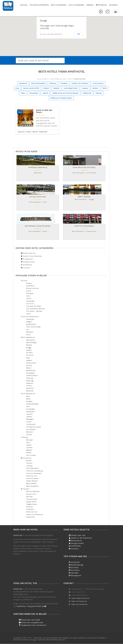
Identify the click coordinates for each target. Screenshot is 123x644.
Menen (29, 368)
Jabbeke (29, 360)
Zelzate (29, 434)
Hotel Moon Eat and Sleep (84, 167)
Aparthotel (23, 83)
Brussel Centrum (33, 288)
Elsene (29, 291)
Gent (28, 407)
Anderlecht (30, 286)
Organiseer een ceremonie (33, 625)
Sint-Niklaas (31, 429)
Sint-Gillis (30, 304)
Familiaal (64, 83)
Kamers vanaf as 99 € (31, 88)
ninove (29, 422)
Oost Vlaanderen (76, 5)
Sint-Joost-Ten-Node (34, 306)
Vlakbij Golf (87, 93)
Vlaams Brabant (32, 481)
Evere (28, 296)
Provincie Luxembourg (34, 471)
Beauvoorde (30, 340)
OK (78, 34)
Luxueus (85, 88)
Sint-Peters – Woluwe (34, 311)
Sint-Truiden (31, 455)
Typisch (45, 93)
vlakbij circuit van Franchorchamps (65, 93)
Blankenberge (31, 342)
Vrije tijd (99, 93)
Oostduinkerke (32, 376)
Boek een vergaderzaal (31, 622)
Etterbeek (30, 293)
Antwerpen (30, 319)
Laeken (29, 298)
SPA (70, 79)
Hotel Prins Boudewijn (84, 226)
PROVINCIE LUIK (58, 79)
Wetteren (30, 432)
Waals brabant (32, 483)
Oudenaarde (31, 424)
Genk (28, 442)
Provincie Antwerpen (39, 5)
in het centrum (98, 83)
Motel (105, 88)
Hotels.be (18, 535)
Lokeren (29, 417)
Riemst (29, 453)
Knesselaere (31, 412)
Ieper (28, 358)
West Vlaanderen (59, 5)
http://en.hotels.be (80, 604)
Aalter (28, 399)
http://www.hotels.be (80, 598)
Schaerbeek (30, 301)
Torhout (29, 386)
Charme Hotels (32, 499)
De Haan (29, 353)
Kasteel (46, 88)
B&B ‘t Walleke (84, 197)
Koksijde (74, 573)
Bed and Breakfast (38, 83)
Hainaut (29, 463)
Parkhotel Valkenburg (38, 167)
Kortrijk (29, 365)
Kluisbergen (31, 409)
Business (53, 83)
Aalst (28, 396)
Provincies (101, 5)
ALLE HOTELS (43, 79)
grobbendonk (31, 324)
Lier (28, 329)
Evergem (29, 401)
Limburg (90, 5)
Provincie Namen (33, 478)
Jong (17, 88)
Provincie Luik (32, 476)
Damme (29, 350)
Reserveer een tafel (29, 620)
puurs (28, 335)
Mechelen (30, 332)
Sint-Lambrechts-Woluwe (35, 309)
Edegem (29, 322)
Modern (95, 88)
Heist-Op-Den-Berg (33, 327)
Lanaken (29, 448)
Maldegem (30, 419)
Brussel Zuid (31, 494)
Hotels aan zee (28, 253)
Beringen (30, 440)
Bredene (29, 345)
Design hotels (28, 262)
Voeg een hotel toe (36, 606)
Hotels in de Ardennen (80, 83)
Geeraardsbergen (32, 404)
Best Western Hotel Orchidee (38, 226)
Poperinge (30, 381)
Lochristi (29, 414)
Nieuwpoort (31, 373)
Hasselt (29, 445)
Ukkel (28, 314)
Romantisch (34, 93)
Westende (30, 391)
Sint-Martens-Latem (34, 427)
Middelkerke (31, 370)
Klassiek (56, 88)
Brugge (29, 348)
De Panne (30, 355)
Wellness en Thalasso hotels (61, 98)
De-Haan (74, 567)
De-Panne (74, 570)
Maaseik (29, 450)
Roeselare (30, 383)
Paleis (23, 93)
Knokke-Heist (31, 363)
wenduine (30, 388)
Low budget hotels (71, 88)
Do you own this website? (51, 34)
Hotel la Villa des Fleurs (44, 111)
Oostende (30, 378)
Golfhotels (26, 265)
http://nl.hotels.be (79, 601)
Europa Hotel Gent (38, 197)
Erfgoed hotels (32, 504)
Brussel (24, 5)
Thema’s (113, 5)
